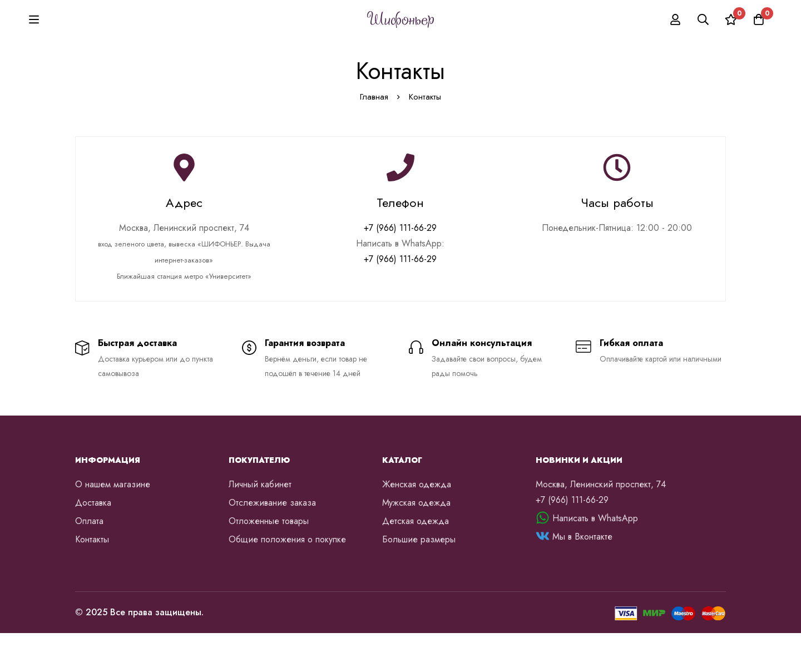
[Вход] (675, 39)
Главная (374, 136)
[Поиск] (703, 39)
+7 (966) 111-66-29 (400, 267)
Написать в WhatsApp (595, 557)
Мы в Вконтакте (582, 575)
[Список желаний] (731, 39)
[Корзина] (759, 39)
